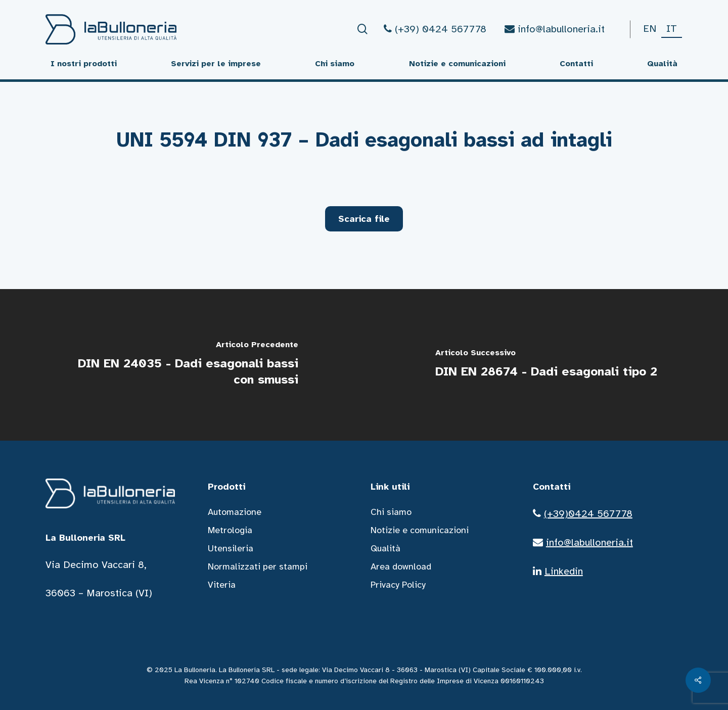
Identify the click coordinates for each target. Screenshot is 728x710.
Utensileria (231, 548)
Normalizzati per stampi (258, 566)
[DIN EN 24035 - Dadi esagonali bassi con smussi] (182, 365)
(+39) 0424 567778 (435, 29)
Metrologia (230, 530)
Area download (401, 566)
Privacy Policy (398, 585)
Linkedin (564, 571)
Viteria (222, 585)
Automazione (235, 512)
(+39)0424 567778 (588, 514)
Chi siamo (391, 512)
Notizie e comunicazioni (420, 530)
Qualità (385, 548)
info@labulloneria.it (555, 29)
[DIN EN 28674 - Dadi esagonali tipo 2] (546, 365)
